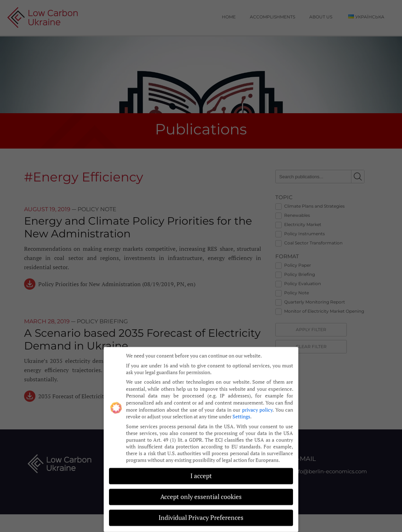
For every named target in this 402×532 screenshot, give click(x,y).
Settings (241, 408)
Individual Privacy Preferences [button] (201, 509)
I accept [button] (201, 468)
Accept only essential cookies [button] (201, 488)
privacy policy (257, 401)
